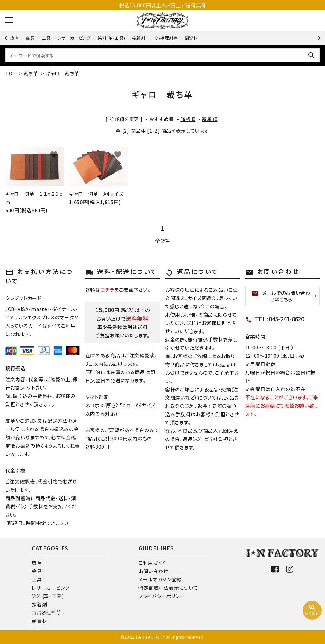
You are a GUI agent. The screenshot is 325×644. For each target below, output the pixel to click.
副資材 (191, 38)
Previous (6, 38)
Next (318, 38)
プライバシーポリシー (162, 596)
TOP (11, 73)
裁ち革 (31, 73)
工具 (46, 38)
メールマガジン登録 (160, 579)
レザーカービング (74, 38)
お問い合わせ (153, 571)
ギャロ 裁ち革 (63, 73)
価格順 (188, 119)
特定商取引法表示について (168, 588)
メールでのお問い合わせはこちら (281, 296)
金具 (30, 38)
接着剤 (138, 38)
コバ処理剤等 (165, 38)
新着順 (210, 119)
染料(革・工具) (112, 38)
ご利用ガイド (152, 563)
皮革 (15, 38)
